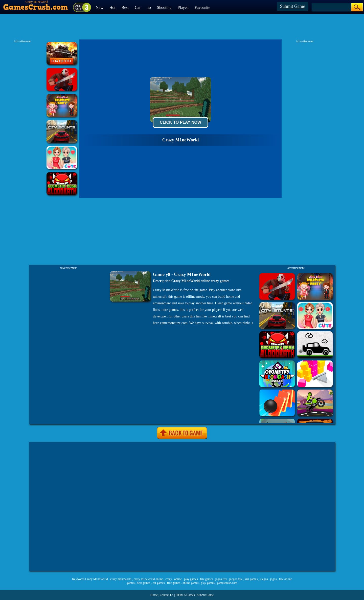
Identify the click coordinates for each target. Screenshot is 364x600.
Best (125, 7)
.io (149, 7)
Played (183, 7)
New (100, 7)
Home (154, 595)
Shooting (164, 7)
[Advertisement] (182, 506)
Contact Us (167, 595)
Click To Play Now (180, 122)
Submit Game (293, 6)
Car (138, 7)
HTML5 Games (185, 595)
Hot (112, 7)
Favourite (202, 7)
